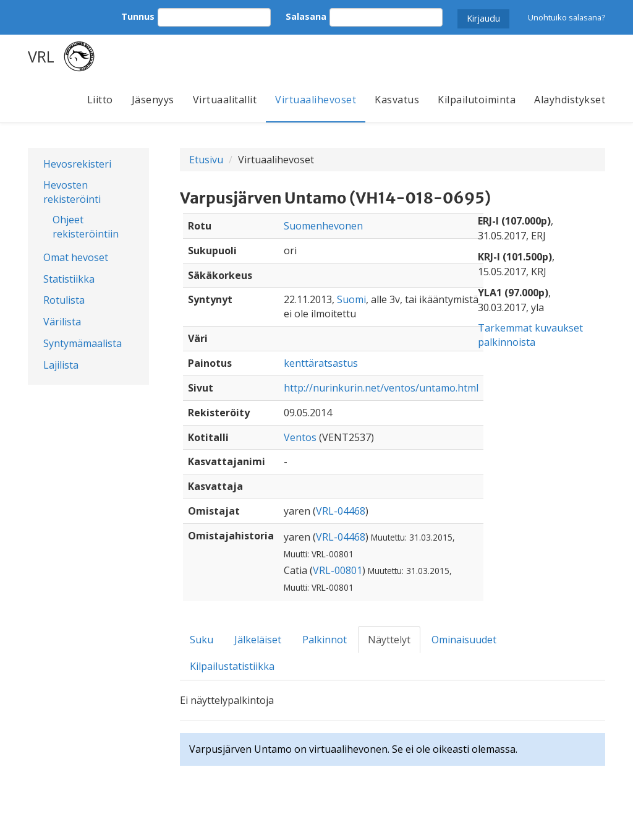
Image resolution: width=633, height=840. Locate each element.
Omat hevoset (76, 257)
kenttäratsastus (321, 363)
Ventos (300, 437)
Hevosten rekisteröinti (72, 192)
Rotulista (64, 300)
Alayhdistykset (570, 100)
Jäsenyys (153, 100)
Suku (202, 640)
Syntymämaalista (83, 343)
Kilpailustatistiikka (232, 666)
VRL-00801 (338, 570)
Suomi (351, 299)
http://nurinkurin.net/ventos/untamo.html (381, 388)
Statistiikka (69, 279)
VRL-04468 (341, 511)
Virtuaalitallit (225, 100)
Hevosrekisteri (77, 164)
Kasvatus (397, 100)
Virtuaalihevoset (316, 100)
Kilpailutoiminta (477, 100)
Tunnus (138, 16)
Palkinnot (325, 640)
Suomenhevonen (323, 226)
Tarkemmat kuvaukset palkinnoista (530, 335)
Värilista (62, 322)
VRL (41, 56)
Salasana (306, 16)
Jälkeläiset (258, 640)
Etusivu (206, 160)
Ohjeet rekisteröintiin (86, 227)
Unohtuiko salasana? (567, 17)
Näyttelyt (389, 640)
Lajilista (61, 365)
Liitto (100, 100)
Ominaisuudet (464, 640)
